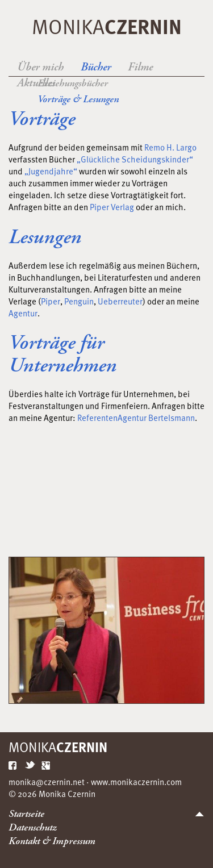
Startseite (26, 814)
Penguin (79, 301)
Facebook (14, 765)
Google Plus (47, 765)
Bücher (96, 67)
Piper (51, 301)
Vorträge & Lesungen (78, 99)
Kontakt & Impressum (52, 841)
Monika (107, 26)
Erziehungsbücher (73, 83)
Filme (140, 67)
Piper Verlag (111, 207)
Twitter (30, 765)
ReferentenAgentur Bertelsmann (136, 418)
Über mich (40, 67)
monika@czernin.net (47, 782)
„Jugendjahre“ (52, 171)
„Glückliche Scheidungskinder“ (135, 159)
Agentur (23, 313)
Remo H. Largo (170, 147)
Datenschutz (33, 827)
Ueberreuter (120, 301)
